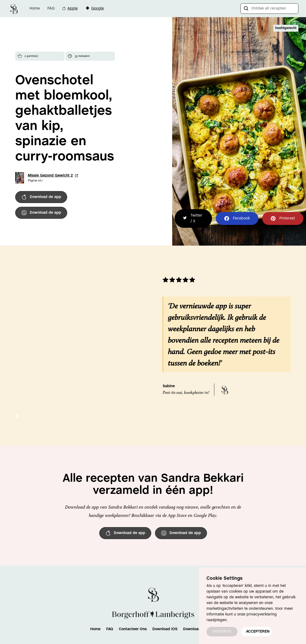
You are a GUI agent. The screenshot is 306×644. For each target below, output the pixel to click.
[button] (17, 416)
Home (35, 8)
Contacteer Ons (133, 629)
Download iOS (165, 629)
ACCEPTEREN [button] (258, 632)
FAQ (51, 8)
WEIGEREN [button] (222, 632)
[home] (14, 8)
